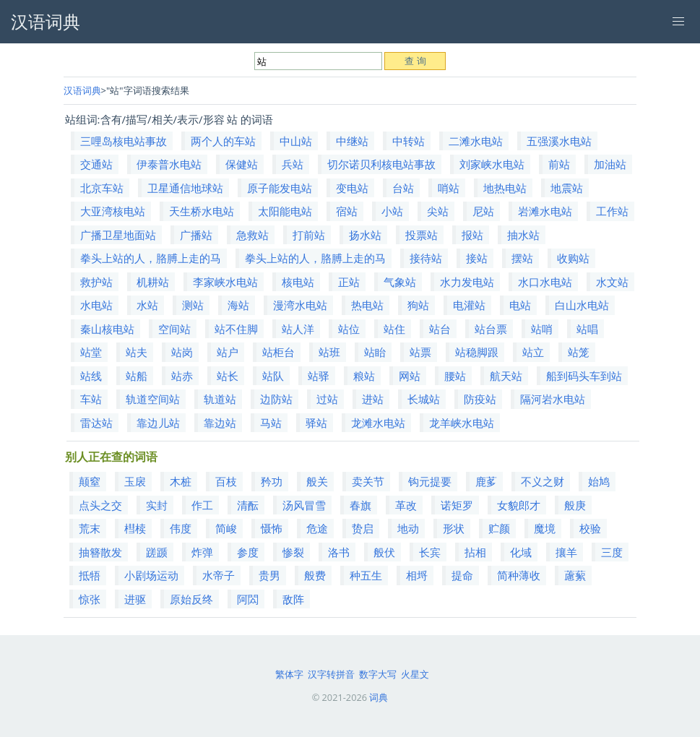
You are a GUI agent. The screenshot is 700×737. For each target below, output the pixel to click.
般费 (315, 575)
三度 (612, 552)
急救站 (252, 235)
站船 (137, 376)
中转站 (409, 141)
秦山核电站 (107, 329)
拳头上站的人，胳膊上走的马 (151, 258)
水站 (147, 305)
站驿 (319, 376)
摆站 (522, 258)
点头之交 (100, 505)
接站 (477, 258)
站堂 (91, 352)
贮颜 (499, 528)
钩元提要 (430, 481)
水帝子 (219, 575)
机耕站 (153, 282)
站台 (440, 329)
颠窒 (90, 481)
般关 (317, 481)
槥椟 (135, 528)
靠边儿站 (158, 423)
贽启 (363, 528)
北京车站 (102, 188)
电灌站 (469, 305)
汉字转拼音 (331, 674)
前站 (559, 164)
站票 (420, 352)
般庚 (575, 505)
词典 (379, 697)
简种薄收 (519, 575)
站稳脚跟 (477, 352)
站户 (228, 352)
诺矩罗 (457, 505)
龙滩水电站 (378, 423)
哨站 (449, 188)
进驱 (135, 599)
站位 (349, 329)
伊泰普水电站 (169, 164)
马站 (271, 423)
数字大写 (378, 674)
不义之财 (543, 481)
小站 (392, 211)
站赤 (182, 376)
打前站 (309, 235)
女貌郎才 (519, 505)
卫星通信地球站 (185, 188)
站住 (394, 329)
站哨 (542, 329)
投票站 (422, 235)
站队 (273, 376)
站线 (91, 376)
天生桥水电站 (202, 211)
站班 (329, 352)
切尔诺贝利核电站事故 (381, 164)
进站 (373, 399)
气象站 (400, 282)
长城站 (424, 399)
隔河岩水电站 (553, 399)
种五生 (366, 575)
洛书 (339, 552)
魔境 (545, 528)
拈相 (475, 552)
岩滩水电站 (545, 211)
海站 (238, 305)
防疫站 (480, 399)
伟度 (181, 528)
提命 (462, 575)
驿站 (316, 423)
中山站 (296, 141)
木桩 (181, 481)
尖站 (438, 211)
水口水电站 (545, 282)
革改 (406, 505)
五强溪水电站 (559, 141)
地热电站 (505, 188)
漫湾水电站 (300, 305)
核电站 (298, 282)
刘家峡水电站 (492, 164)
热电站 (367, 305)
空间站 (174, 329)
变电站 (352, 188)
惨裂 (293, 552)
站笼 (579, 352)
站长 (228, 376)
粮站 (364, 376)
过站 (327, 399)
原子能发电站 (280, 188)
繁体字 (289, 674)
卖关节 (368, 481)
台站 (403, 188)
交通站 (96, 164)
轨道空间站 (153, 399)
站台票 (491, 329)
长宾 (430, 552)
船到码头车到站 (584, 376)
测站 (193, 305)
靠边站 (220, 423)
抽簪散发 (100, 552)
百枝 (226, 481)
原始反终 (191, 599)
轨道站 (220, 399)
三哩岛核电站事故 (124, 141)
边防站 (276, 399)
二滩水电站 (476, 141)
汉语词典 (82, 90)
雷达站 (96, 423)
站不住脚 (236, 329)
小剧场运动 (151, 575)
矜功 (272, 481)
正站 (349, 282)
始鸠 (599, 481)
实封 (157, 505)
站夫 (137, 352)
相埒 (417, 575)
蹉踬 (157, 552)
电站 (520, 305)
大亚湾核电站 (113, 211)
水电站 (96, 305)
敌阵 (293, 599)
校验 (590, 528)
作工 (202, 505)
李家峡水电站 (225, 282)
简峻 (226, 528)
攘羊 (566, 552)
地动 (408, 528)
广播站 (196, 235)
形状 (454, 528)
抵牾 (90, 575)
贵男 (269, 575)
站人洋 (298, 329)
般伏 (384, 552)
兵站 (293, 164)
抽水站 (523, 235)
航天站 (506, 376)
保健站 (242, 164)
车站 (91, 399)
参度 (248, 552)
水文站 (612, 282)
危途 (317, 528)
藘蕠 (575, 575)
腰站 (455, 376)
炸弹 (202, 552)
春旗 (360, 505)
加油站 (610, 164)
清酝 (248, 505)
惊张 (90, 599)
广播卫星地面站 (118, 235)
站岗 (182, 352)
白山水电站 (582, 305)
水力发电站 (467, 282)
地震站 (567, 188)
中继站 (352, 141)
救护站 (96, 282)
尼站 (483, 211)
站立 (533, 352)
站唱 (587, 329)
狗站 (418, 305)
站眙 (375, 352)
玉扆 (135, 481)
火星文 (415, 674)
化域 (521, 552)
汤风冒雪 (304, 505)
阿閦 (248, 599)
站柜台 (278, 352)
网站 (410, 376)
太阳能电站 (285, 211)
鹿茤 (486, 481)
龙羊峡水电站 (462, 423)
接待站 (426, 258)
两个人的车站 (223, 141)
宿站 (347, 211)
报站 (472, 235)
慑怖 (272, 528)
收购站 (573, 258)
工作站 (612, 211)
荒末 (90, 528)
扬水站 (365, 235)
